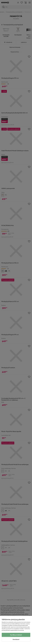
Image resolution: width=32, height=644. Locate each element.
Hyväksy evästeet (16, 635)
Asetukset (16, 639)
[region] (16, 630)
